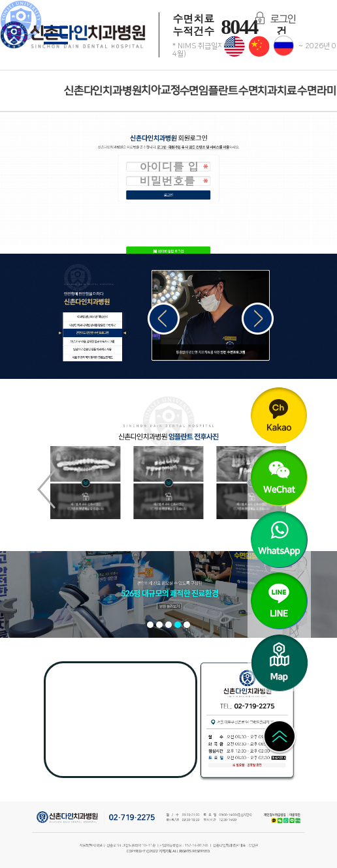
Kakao (274, 820)
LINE (292, 820)
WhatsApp (287, 820)
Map (259, 638)
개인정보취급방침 (275, 816)
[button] (258, 319)
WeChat (281, 820)
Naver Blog (299, 820)
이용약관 (292, 816)
